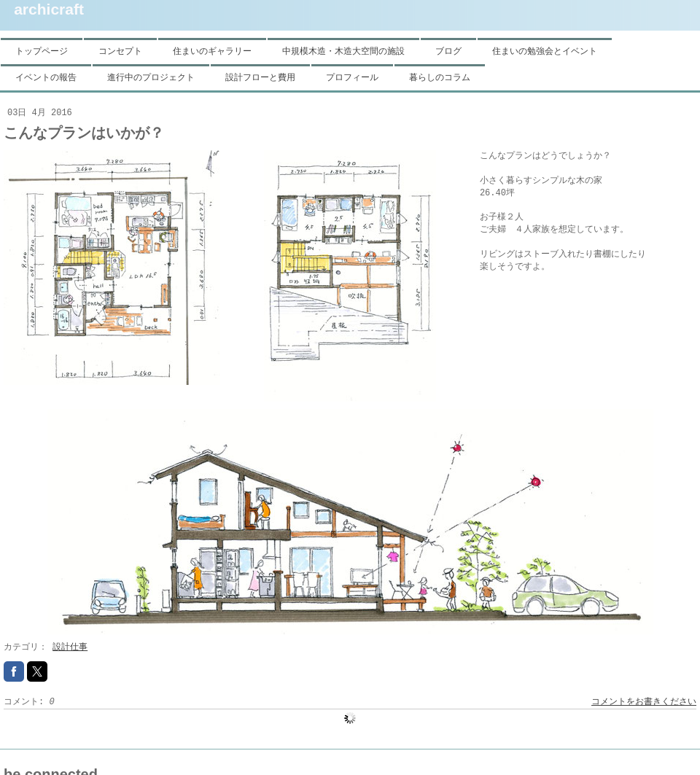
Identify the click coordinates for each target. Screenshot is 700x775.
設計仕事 (70, 647)
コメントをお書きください (644, 702)
